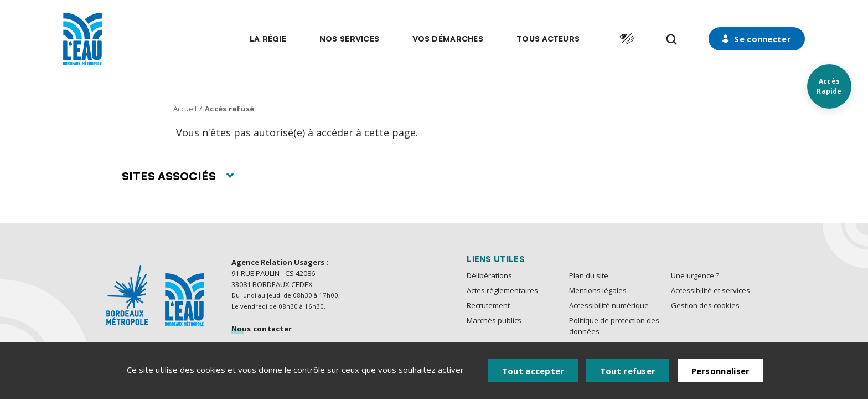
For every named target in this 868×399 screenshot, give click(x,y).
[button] (268, 39)
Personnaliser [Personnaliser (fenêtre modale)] (721, 371)
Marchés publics (494, 320)
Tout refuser (628, 371)
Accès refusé (229, 109)
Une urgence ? (695, 275)
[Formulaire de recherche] (672, 40)
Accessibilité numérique (609, 305)
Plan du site (589, 275)
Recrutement (488, 305)
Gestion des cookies (705, 305)
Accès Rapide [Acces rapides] (829, 86)
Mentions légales (598, 290)
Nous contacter (262, 329)
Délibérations (489, 275)
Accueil (185, 109)
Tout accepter (533, 371)
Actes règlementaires (502, 290)
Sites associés (178, 176)
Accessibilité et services (711, 290)
